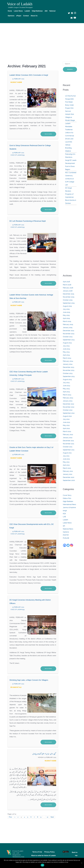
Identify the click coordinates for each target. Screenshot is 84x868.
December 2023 (68, 367)
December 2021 (68, 441)
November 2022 (69, 407)
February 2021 (68, 471)
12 (47, 817)
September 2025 (69, 303)
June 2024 (66, 349)
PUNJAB (66, 538)
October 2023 (68, 373)
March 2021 (67, 468)
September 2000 (69, 480)
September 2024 (69, 340)
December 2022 (68, 404)
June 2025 (66, 312)
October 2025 (68, 300)
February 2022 (68, 435)
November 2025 (69, 297)
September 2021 (69, 450)
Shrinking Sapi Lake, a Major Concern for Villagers (29, 680)
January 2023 (68, 401)
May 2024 (66, 352)
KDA (64, 514)
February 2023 (68, 398)
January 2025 (68, 328)
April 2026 (66, 282)
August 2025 (67, 306)
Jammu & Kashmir (69, 508)
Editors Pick (67, 498)
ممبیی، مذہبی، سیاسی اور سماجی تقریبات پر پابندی (44, 754)
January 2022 (68, 438)
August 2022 (67, 416)
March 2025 (67, 321)
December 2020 (69, 477)
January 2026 (68, 291)
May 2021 (66, 462)
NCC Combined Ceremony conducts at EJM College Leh (71, 179)
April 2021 (66, 465)
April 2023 (66, 392)
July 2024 (66, 346)
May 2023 (66, 389)
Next (52, 817)
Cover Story (67, 495)
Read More (48, 134)
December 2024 (68, 331)
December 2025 (68, 294)
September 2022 (69, 413)
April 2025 (66, 318)
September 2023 (69, 376)
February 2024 (68, 361)
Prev (10, 817)
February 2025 (68, 324)
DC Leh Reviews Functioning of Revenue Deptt (28, 221)
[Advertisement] (42, 39)
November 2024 (69, 334)
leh (64, 526)
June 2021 (66, 459)
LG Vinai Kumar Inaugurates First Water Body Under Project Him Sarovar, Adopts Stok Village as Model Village (71, 108)
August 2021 (67, 453)
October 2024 (68, 337)
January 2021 (68, 474)
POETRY (66, 535)
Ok (42, 865)
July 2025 (66, 309)
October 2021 (68, 447)
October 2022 (68, 410)
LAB (64, 517)
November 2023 (69, 370)
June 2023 (66, 386)
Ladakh (65, 520)
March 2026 (67, 285)
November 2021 (68, 444)
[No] (82, 863)
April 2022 (66, 428)
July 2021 (66, 456)
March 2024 (67, 358)
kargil (65, 511)
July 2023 (66, 383)
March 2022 (67, 431)
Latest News (67, 523)
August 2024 (67, 343)
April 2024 (66, 355)
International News (69, 504)
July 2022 (66, 419)
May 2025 (66, 315)
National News (68, 529)
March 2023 (67, 395)
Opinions (66, 532)
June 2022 (66, 422)
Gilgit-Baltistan (68, 501)
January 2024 (68, 364)
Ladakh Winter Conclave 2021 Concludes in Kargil (29, 75)
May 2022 (66, 425)
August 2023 (67, 379)
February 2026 (68, 288)
